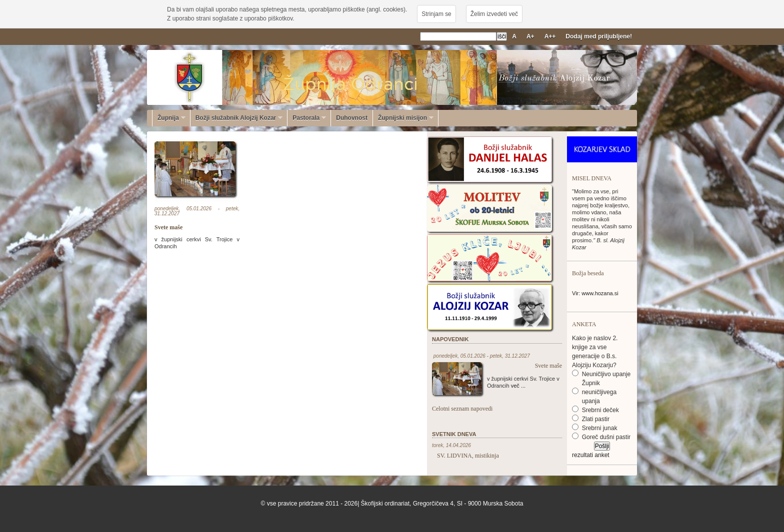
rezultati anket (591, 455)
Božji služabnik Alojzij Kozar (237, 118)
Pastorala (307, 118)
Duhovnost (352, 118)
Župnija (169, 118)
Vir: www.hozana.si (595, 293)
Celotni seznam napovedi (462, 409)
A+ (530, 36)
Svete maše (168, 227)
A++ (550, 36)
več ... (518, 386)
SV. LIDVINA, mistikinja (468, 456)
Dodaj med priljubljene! (599, 36)
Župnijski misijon (403, 118)
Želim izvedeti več (494, 14)
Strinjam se (436, 14)
